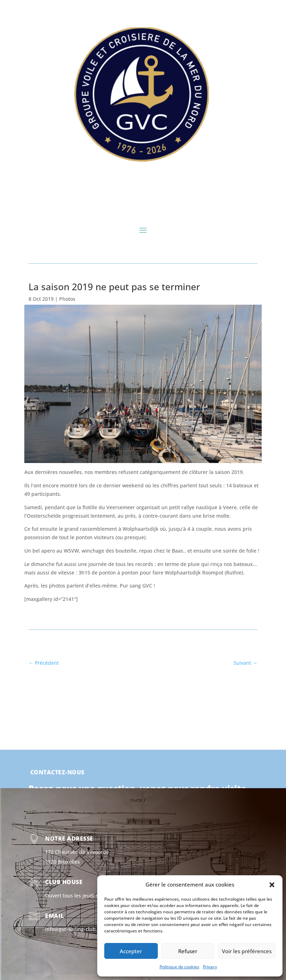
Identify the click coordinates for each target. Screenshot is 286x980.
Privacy (210, 967)
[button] (272, 885)
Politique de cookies (179, 967)
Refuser (188, 951)
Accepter (131, 951)
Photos (67, 299)
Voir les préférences (247, 951)
